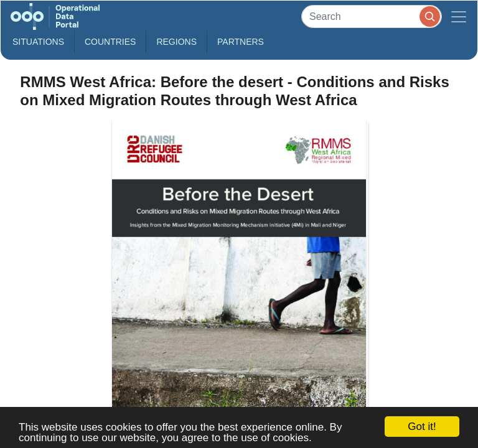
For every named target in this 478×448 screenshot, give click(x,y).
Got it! (422, 427)
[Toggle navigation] (459, 16)
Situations (38, 42)
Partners (241, 42)
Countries (110, 42)
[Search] (372, 16)
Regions (176, 42)
